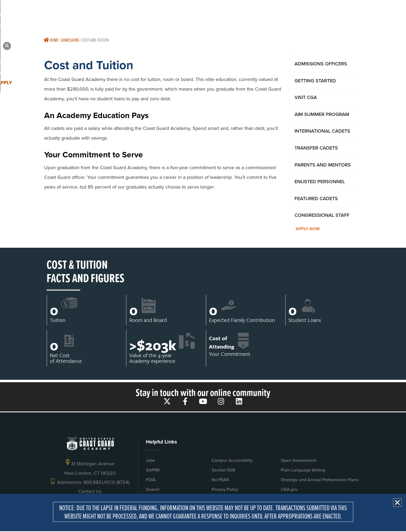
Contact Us (90, 491)
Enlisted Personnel (320, 181)
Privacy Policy (225, 489)
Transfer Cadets (316, 148)
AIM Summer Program (322, 114)
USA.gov (289, 489)
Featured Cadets (316, 198)
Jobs (150, 460)
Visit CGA (306, 97)
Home (51, 40)
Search (153, 489)
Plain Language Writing (303, 470)
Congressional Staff (322, 215)
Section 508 (223, 470)
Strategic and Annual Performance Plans (320, 480)
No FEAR (220, 480)
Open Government (298, 460)
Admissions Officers (321, 64)
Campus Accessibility (232, 460)
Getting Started (315, 81)
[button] (367, 13)
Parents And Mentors (323, 165)
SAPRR (153, 470)
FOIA (151, 480)
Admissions (70, 40)
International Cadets (322, 131)
